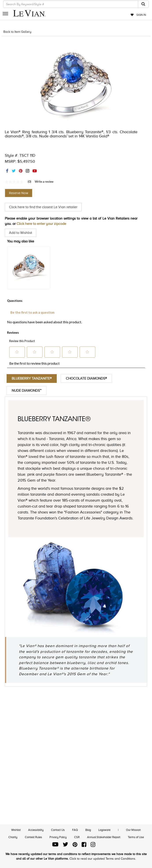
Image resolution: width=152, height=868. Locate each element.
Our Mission (133, 830)
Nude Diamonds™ (27, 391)
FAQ (75, 830)
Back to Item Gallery (17, 32)
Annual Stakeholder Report (104, 837)
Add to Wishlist (21, 233)
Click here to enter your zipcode (41, 224)
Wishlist (16, 830)
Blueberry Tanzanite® (32, 378)
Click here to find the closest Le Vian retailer (43, 207)
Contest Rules (33, 837)
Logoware (104, 830)
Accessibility (36, 830)
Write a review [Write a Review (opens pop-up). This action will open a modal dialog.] (44, 182)
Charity (13, 837)
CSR (77, 837)
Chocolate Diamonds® (86, 378)
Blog (88, 830)
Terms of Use (136, 837)
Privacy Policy (58, 837)
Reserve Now (19, 193)
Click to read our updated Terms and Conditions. (103, 859)
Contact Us (58, 830)
